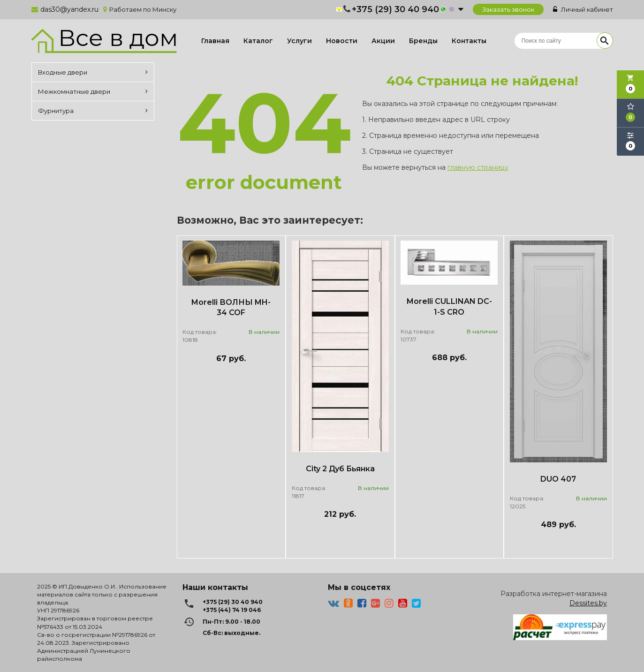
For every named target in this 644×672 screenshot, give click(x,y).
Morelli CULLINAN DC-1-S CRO (449, 307)
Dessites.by (588, 603)
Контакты (469, 41)
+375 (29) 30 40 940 (395, 9)
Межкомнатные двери (93, 91)
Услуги (299, 41)
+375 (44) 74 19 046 (232, 610)
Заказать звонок (508, 9)
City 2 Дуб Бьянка (340, 469)
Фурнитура (93, 111)
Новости (342, 41)
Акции (383, 41)
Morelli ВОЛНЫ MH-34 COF (231, 308)
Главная (215, 41)
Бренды (423, 41)
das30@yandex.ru (69, 9)
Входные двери (93, 72)
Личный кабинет (583, 9)
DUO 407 (558, 479)
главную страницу (478, 167)
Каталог (258, 41)
